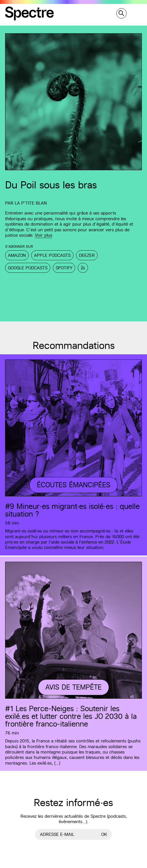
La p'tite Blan (31, 203)
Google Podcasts (28, 268)
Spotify (64, 268)
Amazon (17, 255)
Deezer (87, 255)
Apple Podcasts (52, 255)
